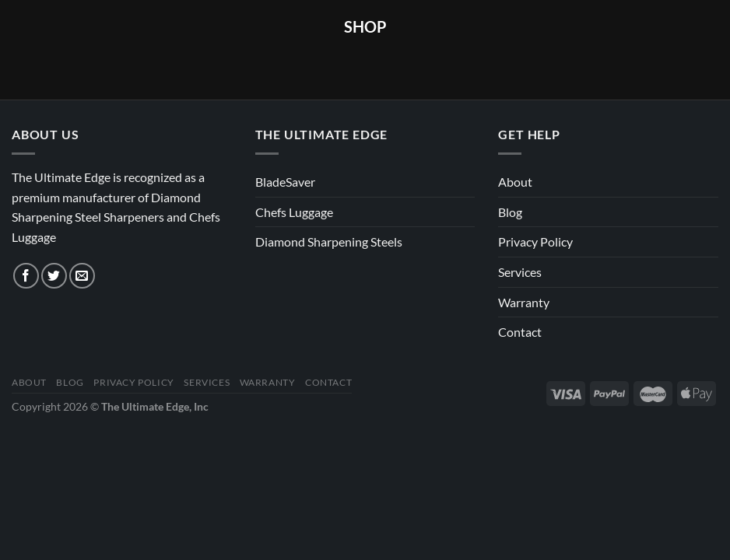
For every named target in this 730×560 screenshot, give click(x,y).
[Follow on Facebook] (26, 276)
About (515, 182)
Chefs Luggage (294, 212)
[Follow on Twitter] (54, 276)
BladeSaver (285, 182)
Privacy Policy (535, 241)
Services (520, 272)
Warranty (524, 302)
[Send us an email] (82, 276)
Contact (520, 332)
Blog (510, 212)
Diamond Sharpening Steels (329, 241)
